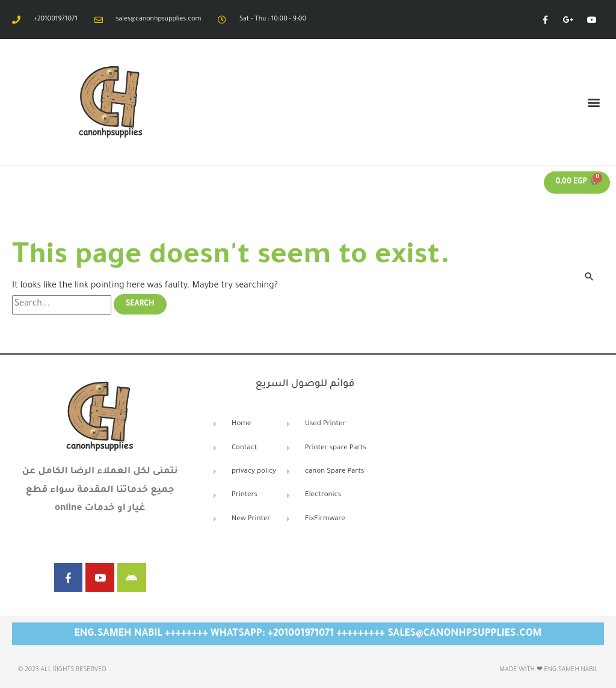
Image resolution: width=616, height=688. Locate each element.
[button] (594, 102)
